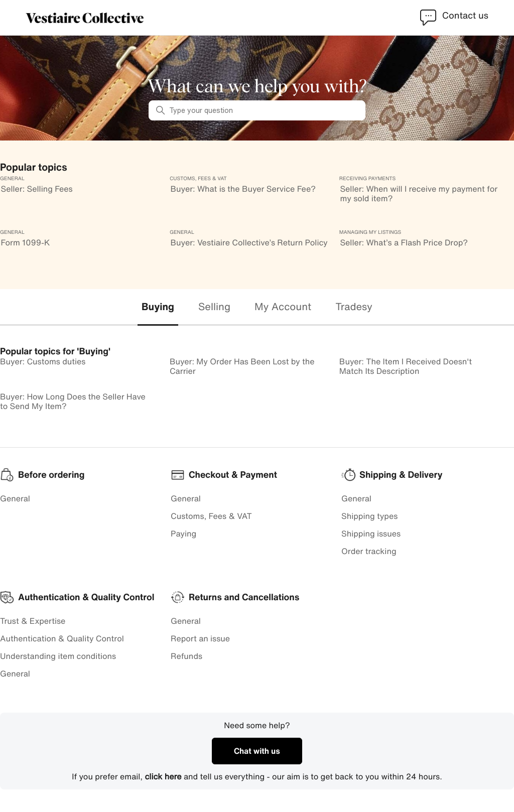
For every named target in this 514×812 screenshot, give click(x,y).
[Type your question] (257, 110)
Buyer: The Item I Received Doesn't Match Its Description (406, 366)
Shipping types (369, 516)
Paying (183, 533)
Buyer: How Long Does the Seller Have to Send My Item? (73, 401)
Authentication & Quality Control (62, 638)
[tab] (158, 307)
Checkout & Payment (233, 475)
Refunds (186, 656)
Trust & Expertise (33, 621)
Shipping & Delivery (401, 475)
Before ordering (51, 475)
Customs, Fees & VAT (211, 516)
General (15, 498)
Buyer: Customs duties (43, 361)
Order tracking (369, 551)
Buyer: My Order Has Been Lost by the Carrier (242, 366)
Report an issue (200, 638)
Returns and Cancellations (244, 597)
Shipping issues (371, 533)
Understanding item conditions (58, 656)
